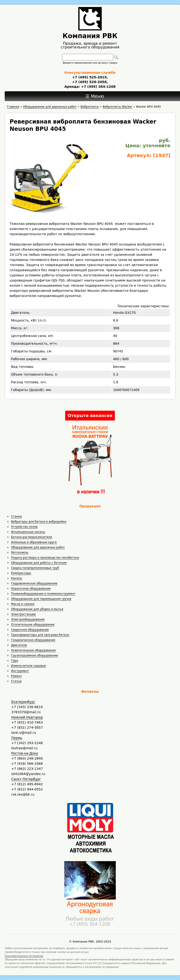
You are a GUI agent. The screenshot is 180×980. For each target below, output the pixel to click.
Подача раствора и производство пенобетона (45, 558)
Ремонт (16, 676)
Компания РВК (90, 36)
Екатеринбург (23, 702)
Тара (15, 661)
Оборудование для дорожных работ (38, 547)
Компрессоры (21, 573)
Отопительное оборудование (33, 625)
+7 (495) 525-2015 (89, 77)
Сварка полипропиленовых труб (35, 568)
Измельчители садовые (28, 666)
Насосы (16, 578)
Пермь (17, 738)
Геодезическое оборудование (33, 640)
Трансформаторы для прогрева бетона (40, 635)
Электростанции (23, 614)
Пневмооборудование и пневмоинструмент (43, 594)
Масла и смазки (23, 604)
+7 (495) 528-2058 (89, 82)
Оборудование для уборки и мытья (37, 609)
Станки (16, 516)
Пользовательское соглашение (24, 956)
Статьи (16, 681)
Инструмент (20, 671)
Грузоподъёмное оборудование (34, 655)
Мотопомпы (20, 552)
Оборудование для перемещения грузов (41, 599)
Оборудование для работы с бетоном (39, 563)
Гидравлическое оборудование (34, 583)
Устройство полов (24, 527)
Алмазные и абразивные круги (34, 542)
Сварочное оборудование (30, 630)
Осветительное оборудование (33, 650)
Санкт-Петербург (26, 779)
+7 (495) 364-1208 (98, 87)
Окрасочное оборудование (31, 589)
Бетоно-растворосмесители (32, 537)
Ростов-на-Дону (25, 753)
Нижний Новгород (27, 717)
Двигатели (19, 645)
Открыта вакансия (90, 415)
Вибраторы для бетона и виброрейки (39, 522)
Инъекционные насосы (28, 532)
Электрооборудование (28, 619)
